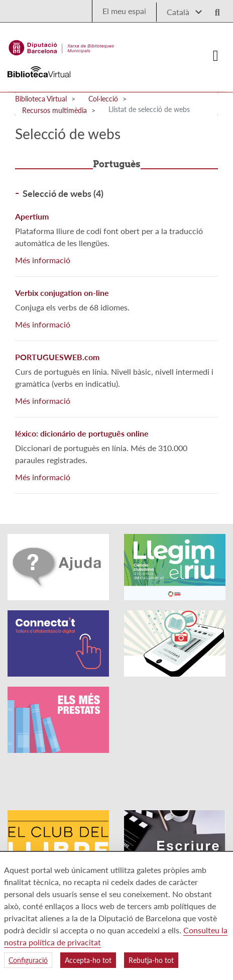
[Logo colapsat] (215, 56)
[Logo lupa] (214, 9)
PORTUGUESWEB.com (57, 357)
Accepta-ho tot (88, 960)
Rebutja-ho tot (151, 960)
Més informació (43, 260)
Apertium (32, 216)
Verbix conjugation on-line (62, 293)
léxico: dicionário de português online (82, 433)
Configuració (28, 960)
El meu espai (124, 11)
